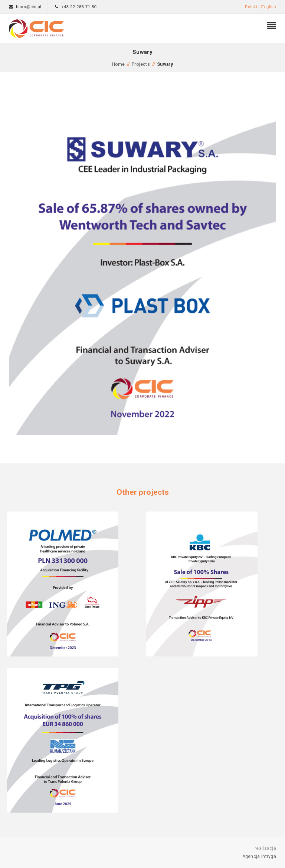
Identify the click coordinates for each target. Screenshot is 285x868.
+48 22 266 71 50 (79, 7)
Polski (251, 7)
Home (119, 64)
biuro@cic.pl (29, 7)
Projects (141, 64)
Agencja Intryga (259, 856)
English (269, 7)
